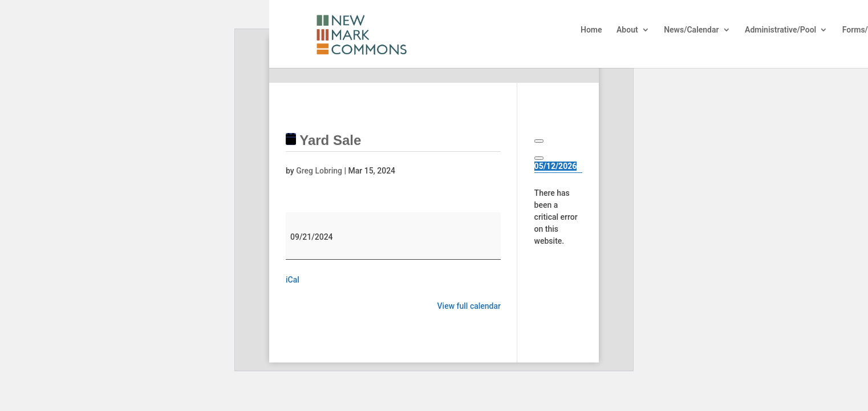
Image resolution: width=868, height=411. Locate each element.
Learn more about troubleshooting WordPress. (558, 299)
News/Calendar (691, 30)
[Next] (539, 158)
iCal (293, 280)
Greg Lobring (319, 171)
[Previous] (539, 141)
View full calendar (469, 306)
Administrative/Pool (780, 30)
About (627, 30)
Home (591, 30)
